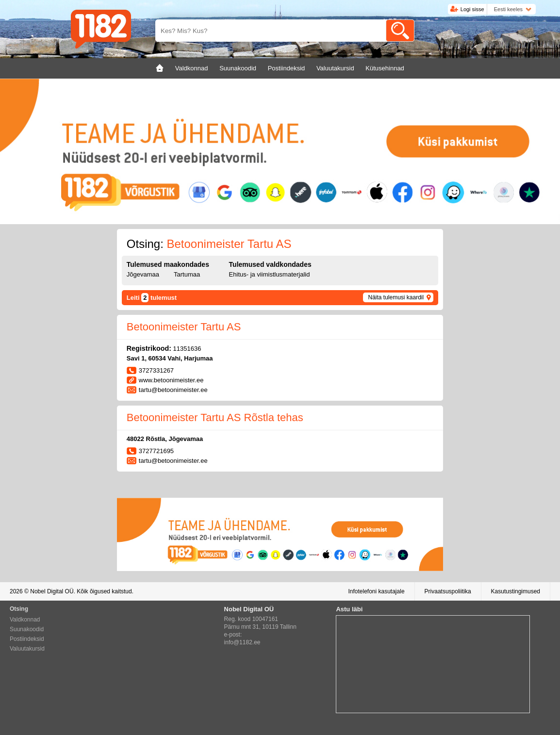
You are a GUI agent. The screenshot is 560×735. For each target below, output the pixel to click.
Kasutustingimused (516, 591)
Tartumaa (187, 274)
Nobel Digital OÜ (52, 591)
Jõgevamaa (143, 274)
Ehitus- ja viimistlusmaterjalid (270, 274)
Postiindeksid (27, 639)
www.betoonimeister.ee (171, 380)
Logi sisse (472, 9)
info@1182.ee (242, 642)
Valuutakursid (27, 649)
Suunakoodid (27, 629)
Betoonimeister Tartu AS (184, 327)
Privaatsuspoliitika (448, 591)
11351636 (187, 349)
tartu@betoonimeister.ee (173, 390)
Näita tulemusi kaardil (396, 297)
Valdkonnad (25, 620)
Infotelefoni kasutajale (376, 591)
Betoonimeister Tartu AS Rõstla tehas (215, 417)
